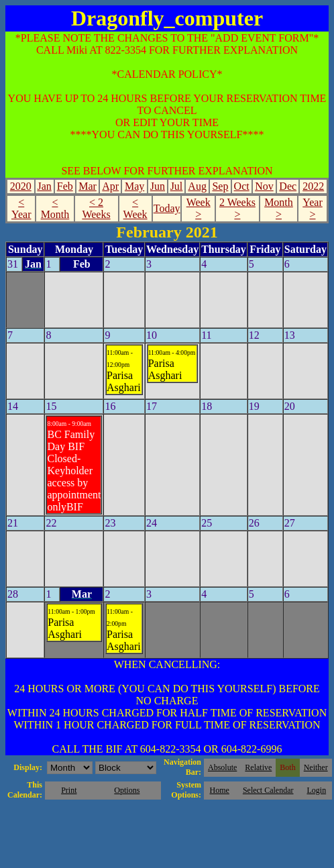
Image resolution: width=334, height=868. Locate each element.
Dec (288, 186)
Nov (264, 186)
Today (167, 208)
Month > (279, 208)
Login (316, 790)
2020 (21, 186)
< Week (135, 208)
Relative (258, 767)
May (134, 186)
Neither (316, 767)
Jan (44, 186)
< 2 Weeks (96, 208)
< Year (21, 208)
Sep (220, 186)
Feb (65, 186)
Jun (158, 186)
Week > (199, 208)
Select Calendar (268, 790)
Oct (242, 186)
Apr (110, 186)
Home (220, 790)
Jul (177, 186)
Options (127, 790)
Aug (197, 186)
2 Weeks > (237, 208)
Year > (312, 208)
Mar (88, 186)
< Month (55, 208)
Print (69, 790)
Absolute (222, 767)
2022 (313, 186)
